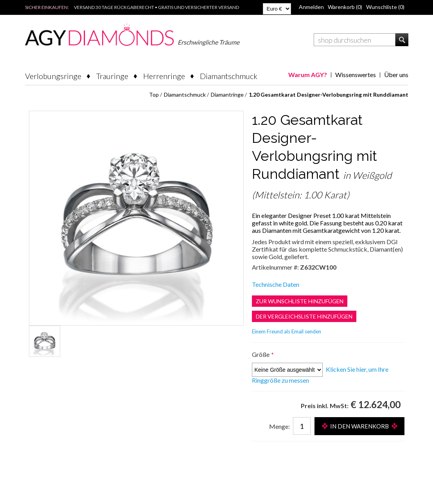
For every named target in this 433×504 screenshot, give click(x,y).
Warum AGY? (308, 75)
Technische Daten (276, 284)
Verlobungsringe (53, 76)
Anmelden (311, 7)
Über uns (396, 75)
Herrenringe (164, 76)
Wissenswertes (356, 75)
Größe (261, 354)
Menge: (279, 426)
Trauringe (112, 76)
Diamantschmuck (229, 76)
